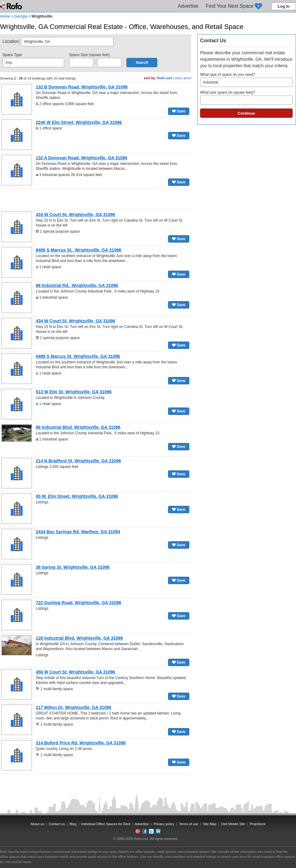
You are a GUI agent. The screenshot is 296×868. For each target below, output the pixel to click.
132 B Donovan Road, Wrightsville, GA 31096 (82, 87)
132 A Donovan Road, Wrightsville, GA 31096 (82, 158)
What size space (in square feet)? (246, 98)
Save (179, 111)
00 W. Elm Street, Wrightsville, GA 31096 (77, 496)
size (178, 78)
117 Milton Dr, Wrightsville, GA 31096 (74, 707)
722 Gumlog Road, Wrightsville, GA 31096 (78, 603)
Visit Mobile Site (233, 824)
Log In (284, 6)
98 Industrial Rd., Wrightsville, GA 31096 (77, 285)
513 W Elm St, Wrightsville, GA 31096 (74, 392)
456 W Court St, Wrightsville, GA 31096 (76, 672)
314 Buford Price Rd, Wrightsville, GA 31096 (81, 743)
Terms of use (189, 824)
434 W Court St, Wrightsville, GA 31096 (76, 215)
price (187, 78)
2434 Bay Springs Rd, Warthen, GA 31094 (78, 532)
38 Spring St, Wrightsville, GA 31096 (73, 567)
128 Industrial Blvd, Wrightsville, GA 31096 (79, 638)
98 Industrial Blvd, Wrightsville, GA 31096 (78, 427)
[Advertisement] (96, 199)
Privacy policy (164, 824)
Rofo (12, 6)
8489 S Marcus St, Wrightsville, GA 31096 (78, 356)
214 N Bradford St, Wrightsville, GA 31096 (78, 461)
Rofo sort (165, 78)
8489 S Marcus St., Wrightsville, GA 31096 (78, 250)
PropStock (258, 824)
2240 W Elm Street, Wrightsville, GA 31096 (79, 122)
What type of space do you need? (246, 80)
